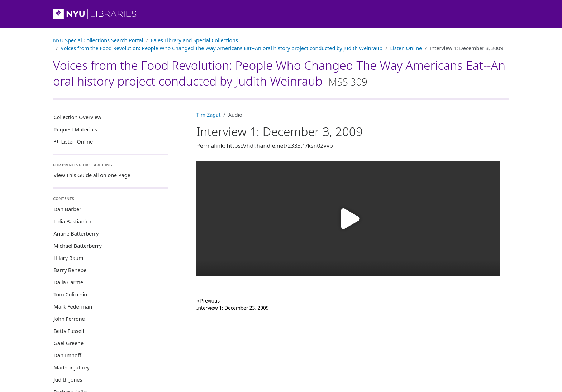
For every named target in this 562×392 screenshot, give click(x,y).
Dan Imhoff (68, 355)
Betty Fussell (69, 331)
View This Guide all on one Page (92, 175)
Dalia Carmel (69, 282)
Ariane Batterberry (76, 234)
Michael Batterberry (78, 246)
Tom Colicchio (70, 294)
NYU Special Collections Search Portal (98, 40)
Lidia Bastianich (73, 221)
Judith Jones (68, 380)
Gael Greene (69, 343)
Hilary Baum (69, 258)
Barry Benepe (70, 270)
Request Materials (76, 129)
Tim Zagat (208, 115)
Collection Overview (78, 117)
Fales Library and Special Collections (194, 40)
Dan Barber (68, 209)
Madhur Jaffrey (72, 367)
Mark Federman (73, 307)
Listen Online (406, 48)
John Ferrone (69, 319)
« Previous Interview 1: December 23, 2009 (233, 304)
